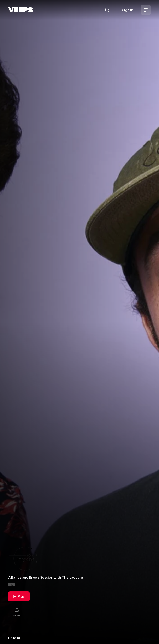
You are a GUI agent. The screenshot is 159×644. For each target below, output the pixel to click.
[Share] (17, 612)
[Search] (107, 10)
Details (14, 638)
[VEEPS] (21, 10)
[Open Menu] (146, 10)
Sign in (128, 10)
